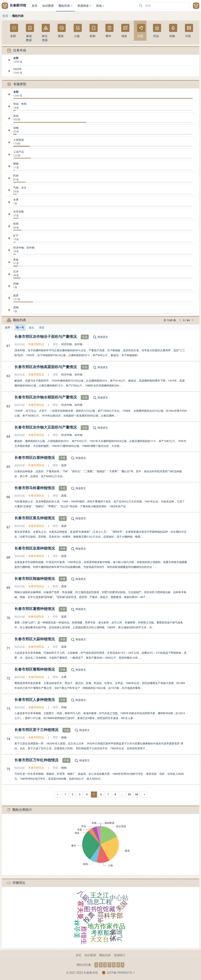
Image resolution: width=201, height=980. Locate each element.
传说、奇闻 (20, 104)
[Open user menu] (196, 6)
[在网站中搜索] (163, 6)
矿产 (16, 236)
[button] (66, 6)
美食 (16, 260)
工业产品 (19, 152)
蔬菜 (16, 295)
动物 (16, 128)
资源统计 (120, 955)
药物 (16, 284)
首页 (5, 16)
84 (137, 794)
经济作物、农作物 (24, 248)
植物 (16, 164)
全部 (16, 58)
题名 (32, 328)
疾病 (16, 224)
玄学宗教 (19, 212)
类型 (42, 328)
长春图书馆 (14, 6)
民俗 (16, 176)
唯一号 (20, 328)
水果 (16, 200)
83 (130, 794)
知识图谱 (90, 955)
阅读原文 (103, 337)
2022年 (17, 69)
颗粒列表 (105, 955)
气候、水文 (20, 188)
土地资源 (19, 140)
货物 (16, 307)
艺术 (16, 272)
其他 (16, 116)
